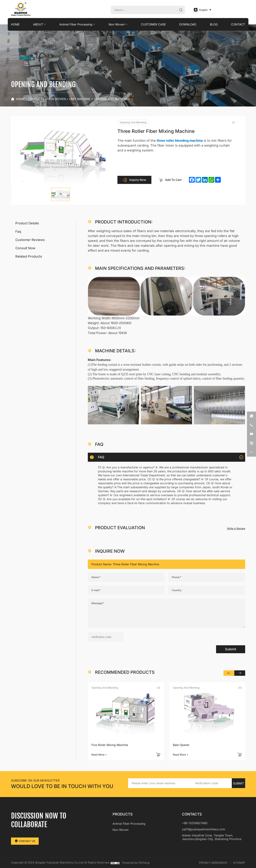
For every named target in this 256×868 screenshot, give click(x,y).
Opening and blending (112, 99)
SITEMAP (239, 863)
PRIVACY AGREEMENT (213, 863)
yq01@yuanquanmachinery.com (204, 829)
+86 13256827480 (195, 823)
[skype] (251, 443)
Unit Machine (80, 99)
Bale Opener (181, 745)
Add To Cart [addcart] (170, 180)
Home (20, 99)
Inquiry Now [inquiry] (134, 180)
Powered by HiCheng (136, 863)
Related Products (29, 256)
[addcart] (158, 754)
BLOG (214, 24)
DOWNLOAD (188, 24)
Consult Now (25, 248)
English (201, 10)
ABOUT (38, 24)
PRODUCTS (36, 99)
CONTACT (238, 24)
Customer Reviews (30, 240)
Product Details (27, 223)
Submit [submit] (231, 649)
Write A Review (236, 528)
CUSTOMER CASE (153, 24)
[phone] (251, 425)
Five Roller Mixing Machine (110, 745)
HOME (15, 24)
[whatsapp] (251, 416)
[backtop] (251, 452)
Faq (18, 231)
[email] (251, 434)
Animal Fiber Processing (76, 24)
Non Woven (117, 24)
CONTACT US (25, 841)
